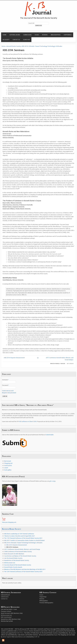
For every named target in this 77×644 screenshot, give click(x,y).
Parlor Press (20, 633)
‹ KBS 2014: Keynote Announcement (14, 358)
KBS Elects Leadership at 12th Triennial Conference (19, 534)
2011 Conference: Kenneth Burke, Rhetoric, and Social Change (22, 549)
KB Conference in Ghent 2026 (28, 421)
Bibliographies (56, 35)
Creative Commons (24, 631)
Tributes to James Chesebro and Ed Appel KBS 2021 (20, 536)
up (38, 358)
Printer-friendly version (58, 364)
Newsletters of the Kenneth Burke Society (17, 560)
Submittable (50, 435)
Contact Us (16, 40)
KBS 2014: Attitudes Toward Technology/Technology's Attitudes (42, 46)
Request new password (9, 393)
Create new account (8, 391)
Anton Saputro (7, 637)
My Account (8, 461)
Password (5, 385)
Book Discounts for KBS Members (14, 554)
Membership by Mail (7, 621)
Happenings (68, 35)
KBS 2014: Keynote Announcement (17, 545)
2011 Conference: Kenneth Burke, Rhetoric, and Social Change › (60, 359)
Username (5, 380)
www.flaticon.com (20, 637)
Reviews (45, 35)
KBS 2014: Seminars (12, 547)
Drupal (56, 635)
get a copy (52, 481)
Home (5, 35)
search (6, 468)
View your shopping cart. (9, 522)
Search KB (26, 40)
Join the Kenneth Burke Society (13, 558)
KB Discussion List (10, 563)
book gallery (8, 470)
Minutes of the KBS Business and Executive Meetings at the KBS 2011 (25, 569)
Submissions (27, 35)
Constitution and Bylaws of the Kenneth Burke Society (20, 556)
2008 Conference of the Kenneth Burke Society (18, 552)
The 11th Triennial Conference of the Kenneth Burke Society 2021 (23, 538)
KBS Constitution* (6, 617)
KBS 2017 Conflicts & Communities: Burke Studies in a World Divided (24, 540)
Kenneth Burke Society (14, 46)
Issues (37, 35)
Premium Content (6, 611)
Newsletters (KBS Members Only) (11, 619)
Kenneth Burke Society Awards (13, 567)
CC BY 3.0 (37, 637)
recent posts (8, 465)
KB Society (6, 40)
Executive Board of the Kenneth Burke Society (18, 565)
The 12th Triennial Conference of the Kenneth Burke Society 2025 (23, 572)
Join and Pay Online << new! (9, 609)
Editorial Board (15, 35)
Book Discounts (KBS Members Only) (12, 613)
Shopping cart (8, 463)
